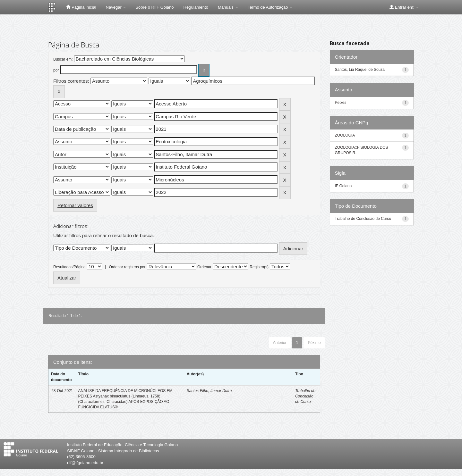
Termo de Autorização (270, 7)
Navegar (116, 7)
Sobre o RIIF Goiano (154, 7)
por (56, 70)
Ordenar (204, 267)
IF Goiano (343, 186)
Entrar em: (404, 7)
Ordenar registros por (127, 267)
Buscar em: (63, 59)
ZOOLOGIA (345, 135)
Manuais (228, 7)
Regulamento (196, 7)
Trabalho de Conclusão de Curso (305, 396)
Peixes (341, 103)
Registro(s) (259, 267)
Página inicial (81, 7)
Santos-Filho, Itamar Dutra (209, 391)
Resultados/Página (69, 267)
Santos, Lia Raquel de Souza (360, 70)
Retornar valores (75, 205)
